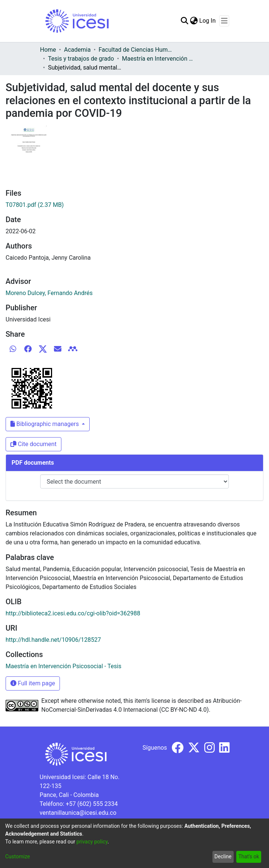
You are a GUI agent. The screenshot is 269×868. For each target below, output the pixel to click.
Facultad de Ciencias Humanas (136, 50)
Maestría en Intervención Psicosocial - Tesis (159, 59)
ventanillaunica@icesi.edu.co (78, 813)
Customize (17, 856)
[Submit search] (185, 21)
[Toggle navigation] (224, 21)
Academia (77, 50)
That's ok (249, 856)
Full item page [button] (33, 683)
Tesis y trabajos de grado (81, 59)
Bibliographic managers (45, 424)
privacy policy (92, 842)
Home (48, 50)
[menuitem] (194, 21)
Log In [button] (208, 21)
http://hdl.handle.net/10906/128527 (53, 640)
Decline (223, 856)
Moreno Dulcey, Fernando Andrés (49, 293)
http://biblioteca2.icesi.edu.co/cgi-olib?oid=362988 (73, 613)
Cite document (33, 444)
